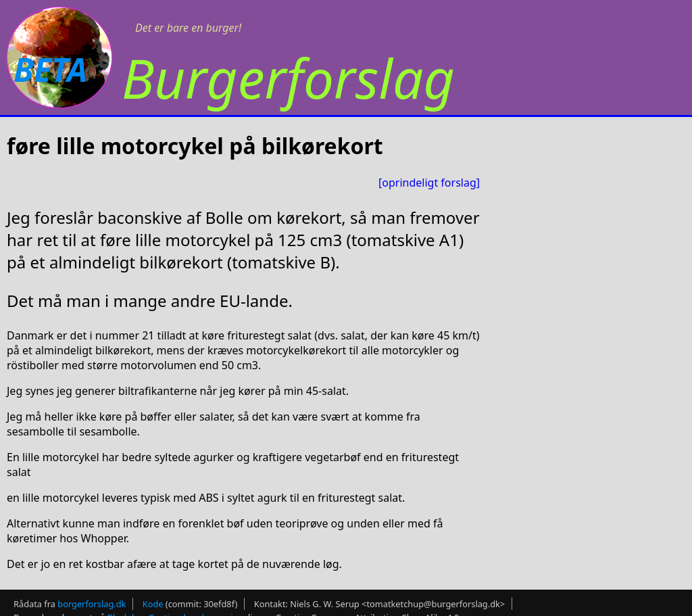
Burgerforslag (288, 77)
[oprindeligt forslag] (429, 183)
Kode (153, 604)
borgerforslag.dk (92, 604)
